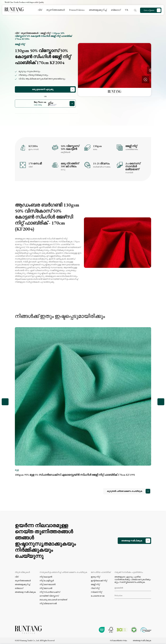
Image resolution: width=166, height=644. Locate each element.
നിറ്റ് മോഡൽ (46, 588)
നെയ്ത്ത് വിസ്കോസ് (49, 596)
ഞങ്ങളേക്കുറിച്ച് (98, 10)
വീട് (40, 10)
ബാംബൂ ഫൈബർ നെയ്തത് (53, 600)
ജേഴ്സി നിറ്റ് (45, 33)
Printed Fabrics (77, 10)
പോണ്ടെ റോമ (98, 596)
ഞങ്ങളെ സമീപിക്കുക (132, 541)
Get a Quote (149, 10)
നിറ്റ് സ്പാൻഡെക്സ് (50, 592)
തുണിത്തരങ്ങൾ (55, 10)
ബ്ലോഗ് (116, 10)
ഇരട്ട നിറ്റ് (95, 577)
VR (127, 10)
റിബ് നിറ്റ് (95, 588)
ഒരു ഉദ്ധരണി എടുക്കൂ (43, 89)
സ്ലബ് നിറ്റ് (96, 592)
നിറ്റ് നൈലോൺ (47, 584)
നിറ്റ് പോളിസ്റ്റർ (47, 581)
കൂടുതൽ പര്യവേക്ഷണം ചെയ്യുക (125, 491)
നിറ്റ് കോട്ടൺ (46, 577)
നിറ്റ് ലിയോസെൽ (48, 603)
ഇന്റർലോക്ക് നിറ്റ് (99, 581)
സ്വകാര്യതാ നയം (118, 640)
